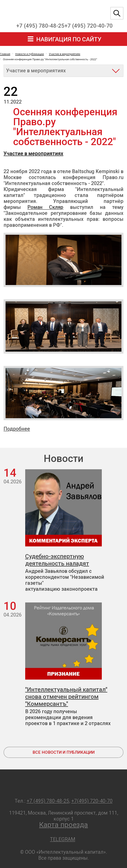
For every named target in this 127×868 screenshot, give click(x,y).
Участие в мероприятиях (33, 154)
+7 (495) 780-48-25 (40, 26)
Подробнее (17, 429)
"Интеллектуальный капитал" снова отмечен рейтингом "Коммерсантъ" (66, 697)
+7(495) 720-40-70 (92, 801)
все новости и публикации (64, 752)
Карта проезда (63, 825)
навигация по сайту (69, 39)
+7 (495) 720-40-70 (89, 26)
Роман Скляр (45, 207)
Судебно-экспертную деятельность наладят (57, 560)
